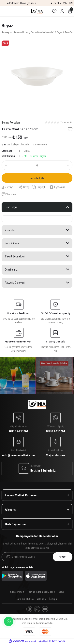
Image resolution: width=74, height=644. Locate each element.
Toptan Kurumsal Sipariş (41, 592)
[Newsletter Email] (37, 557)
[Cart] (70, 11)
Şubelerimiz (17, 592)
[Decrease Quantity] (5, 165)
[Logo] (37, 11)
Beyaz (7, 25)
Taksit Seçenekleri (15, 256)
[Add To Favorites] (70, 129)
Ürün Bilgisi (11, 207)
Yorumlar (10, 230)
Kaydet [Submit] (63, 557)
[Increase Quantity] (69, 165)
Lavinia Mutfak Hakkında (31, 599)
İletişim (53, 599)
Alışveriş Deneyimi (15, 282)
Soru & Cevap (13, 243)
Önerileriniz (11, 269)
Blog (61, 592)
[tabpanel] (37, 76)
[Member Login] (62, 11)
